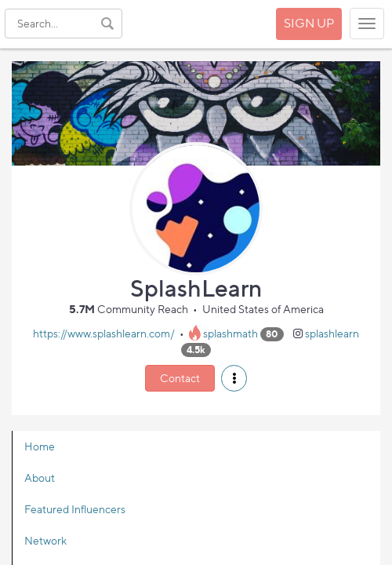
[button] (234, 378)
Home (40, 446)
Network (45, 540)
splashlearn (332, 333)
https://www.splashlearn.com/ (104, 333)
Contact (180, 378)
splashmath (230, 333)
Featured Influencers (75, 509)
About (40, 478)
